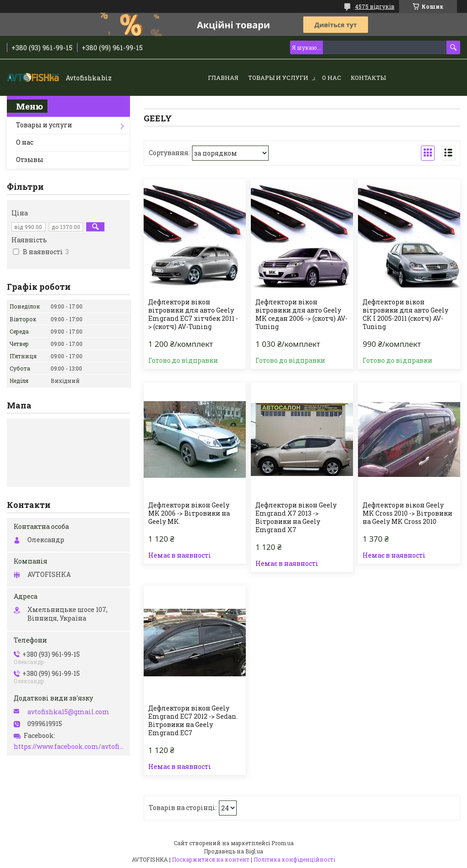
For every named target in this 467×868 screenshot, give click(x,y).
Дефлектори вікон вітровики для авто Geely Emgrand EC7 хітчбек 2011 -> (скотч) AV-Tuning (193, 314)
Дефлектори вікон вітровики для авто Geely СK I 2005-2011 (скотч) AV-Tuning (405, 314)
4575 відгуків (375, 6)
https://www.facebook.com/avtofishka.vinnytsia (70, 747)
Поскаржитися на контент (211, 859)
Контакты (368, 78)
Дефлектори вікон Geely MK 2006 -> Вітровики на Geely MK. (189, 513)
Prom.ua (283, 843)
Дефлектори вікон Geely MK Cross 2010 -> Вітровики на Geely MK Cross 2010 (407, 513)
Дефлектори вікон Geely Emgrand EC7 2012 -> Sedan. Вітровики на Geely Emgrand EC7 (193, 721)
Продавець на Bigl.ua (233, 851)
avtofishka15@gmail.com (68, 712)
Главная (223, 78)
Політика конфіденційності (294, 859)
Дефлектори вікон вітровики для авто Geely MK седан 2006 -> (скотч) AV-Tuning (301, 314)
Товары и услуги (278, 78)
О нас (332, 78)
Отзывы (30, 159)
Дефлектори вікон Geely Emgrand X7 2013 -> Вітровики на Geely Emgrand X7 (296, 518)
